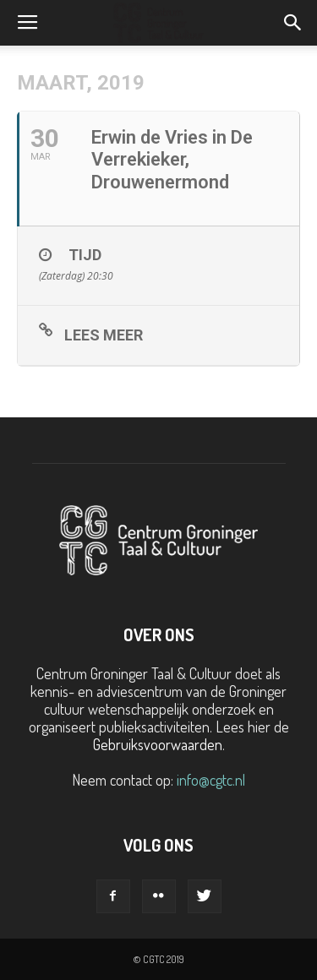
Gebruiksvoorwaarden (158, 744)
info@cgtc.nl (211, 780)
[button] (293, 23)
